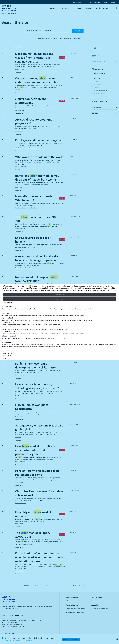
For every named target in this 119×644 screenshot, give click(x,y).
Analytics (7, 342)
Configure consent (60, 295)
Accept (6, 358)
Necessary (8, 307)
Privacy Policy (7, 355)
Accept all (59, 299)
